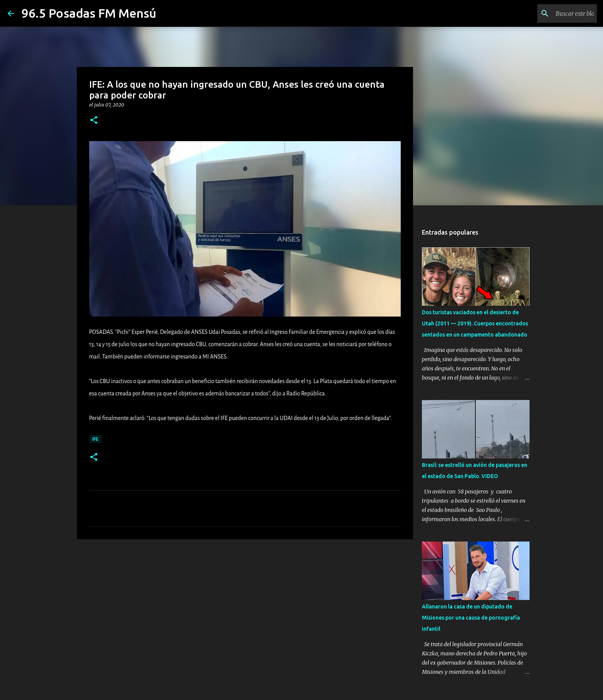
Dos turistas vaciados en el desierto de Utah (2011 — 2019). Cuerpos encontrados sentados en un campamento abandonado (475, 323)
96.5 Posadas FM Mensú (89, 13)
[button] (94, 121)
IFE (95, 439)
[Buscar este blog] (556, 13)
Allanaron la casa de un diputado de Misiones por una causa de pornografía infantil (471, 618)
